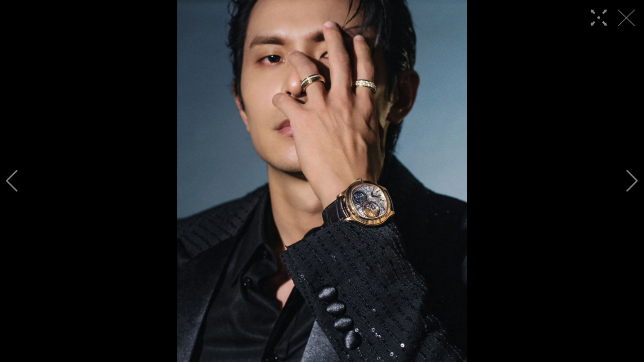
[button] (12, 181)
